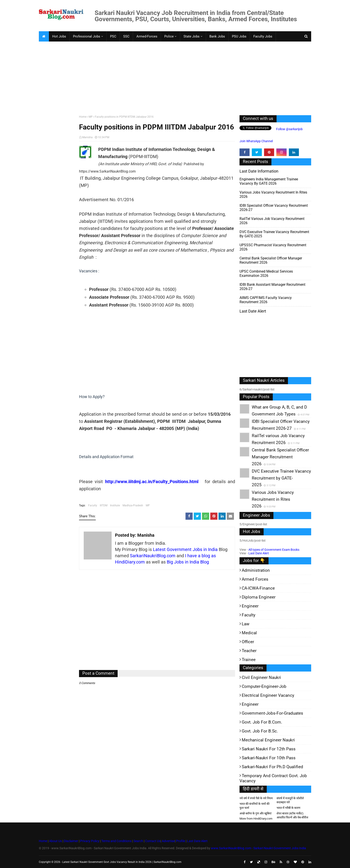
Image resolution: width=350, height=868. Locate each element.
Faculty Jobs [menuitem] (263, 36)
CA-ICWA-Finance (258, 588)
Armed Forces (255, 579)
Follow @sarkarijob (289, 129)
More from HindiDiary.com (256, 819)
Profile (181, 841)
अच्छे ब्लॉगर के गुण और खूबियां (255, 813)
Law (246, 624)
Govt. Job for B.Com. (262, 722)
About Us (55, 841)
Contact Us (153, 841)
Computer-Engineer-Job (264, 686)
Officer (248, 642)
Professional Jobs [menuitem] (87, 36)
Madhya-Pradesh (133, 505)
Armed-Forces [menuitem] (147, 36)
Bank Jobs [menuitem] (217, 36)
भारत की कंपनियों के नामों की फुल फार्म (254, 806)
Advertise (168, 841)
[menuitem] (44, 36)
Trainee (249, 660)
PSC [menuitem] (113, 36)
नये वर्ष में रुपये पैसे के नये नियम (256, 798)
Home (83, 117)
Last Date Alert (259, 553)
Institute (115, 505)
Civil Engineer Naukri (261, 677)
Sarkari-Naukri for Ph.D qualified (272, 767)
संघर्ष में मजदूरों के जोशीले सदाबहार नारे (290, 800)
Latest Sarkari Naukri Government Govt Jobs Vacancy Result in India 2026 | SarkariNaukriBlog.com (122, 862)
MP (91, 117)
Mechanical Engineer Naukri (268, 740)
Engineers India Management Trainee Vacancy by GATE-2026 (269, 181)
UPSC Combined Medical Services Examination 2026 (266, 273)
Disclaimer (71, 841)
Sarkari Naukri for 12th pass (269, 749)
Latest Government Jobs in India (185, 549)
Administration (256, 570)
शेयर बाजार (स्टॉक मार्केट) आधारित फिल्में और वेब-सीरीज (292, 815)
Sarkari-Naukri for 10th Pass (269, 758)
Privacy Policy (90, 841)
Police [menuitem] (169, 36)
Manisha (87, 137)
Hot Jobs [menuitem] (59, 36)
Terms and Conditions (116, 841)
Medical (249, 633)
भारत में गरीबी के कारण (288, 808)
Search (138, 841)
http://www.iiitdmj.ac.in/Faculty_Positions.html (152, 482)
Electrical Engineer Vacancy (268, 695)
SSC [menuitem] (126, 36)
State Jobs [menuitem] (192, 36)
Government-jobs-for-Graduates (272, 713)
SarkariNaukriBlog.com (153, 556)
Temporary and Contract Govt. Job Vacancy (273, 778)
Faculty (93, 505)
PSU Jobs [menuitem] (239, 36)
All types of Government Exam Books (274, 550)
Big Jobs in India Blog (188, 562)
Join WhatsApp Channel (256, 141)
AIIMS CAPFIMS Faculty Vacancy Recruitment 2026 (266, 300)
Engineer (250, 606)
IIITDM (104, 505)
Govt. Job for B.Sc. (260, 731)
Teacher (249, 651)
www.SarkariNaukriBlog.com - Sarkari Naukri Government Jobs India (258, 848)
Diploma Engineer (259, 597)
